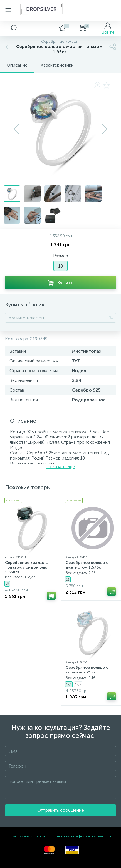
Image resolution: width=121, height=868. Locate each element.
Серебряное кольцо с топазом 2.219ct (87, 670)
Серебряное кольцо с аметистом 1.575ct (87, 565)
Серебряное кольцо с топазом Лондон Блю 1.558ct (26, 567)
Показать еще (61, 467)
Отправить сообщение (61, 810)
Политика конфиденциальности (82, 836)
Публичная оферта (28, 836)
